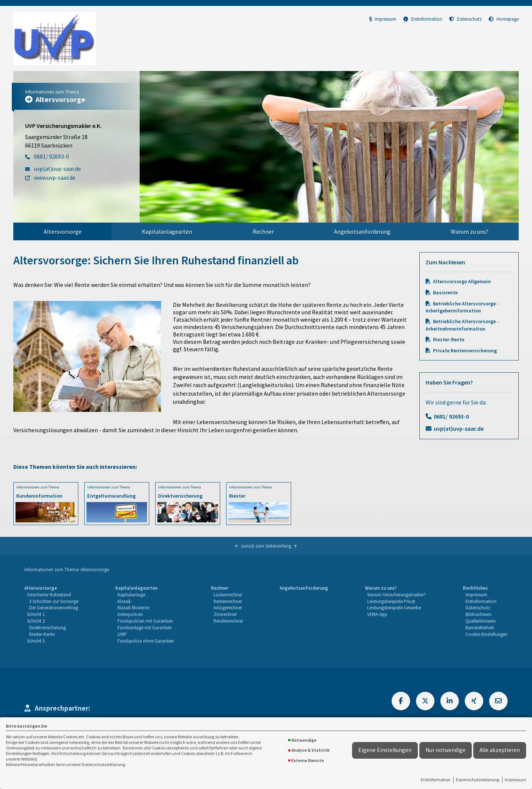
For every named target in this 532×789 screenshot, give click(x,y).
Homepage (504, 19)
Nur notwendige (446, 750)
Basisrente (445, 293)
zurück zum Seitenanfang (266, 546)
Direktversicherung (47, 627)
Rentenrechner (228, 601)
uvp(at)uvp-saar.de (459, 429)
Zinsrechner (225, 614)
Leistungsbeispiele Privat (391, 601)
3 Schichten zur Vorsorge (54, 601)
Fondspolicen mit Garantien (145, 621)
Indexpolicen (130, 614)
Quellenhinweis (480, 621)
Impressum (515, 780)
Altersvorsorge (63, 231)
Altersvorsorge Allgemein (462, 282)
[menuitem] (62, 231)
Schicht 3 (36, 641)
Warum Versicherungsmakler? (397, 595)
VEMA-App (377, 614)
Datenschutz (465, 19)
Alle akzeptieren (500, 750)
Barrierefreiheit (480, 627)
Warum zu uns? (470, 231)
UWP (122, 634)
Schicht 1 (36, 614)
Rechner (263, 231)
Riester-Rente (449, 340)
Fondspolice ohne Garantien (146, 641)
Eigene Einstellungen (385, 750)
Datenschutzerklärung (478, 780)
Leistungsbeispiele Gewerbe (394, 607)
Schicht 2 (36, 621)
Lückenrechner (228, 595)
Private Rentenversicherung (465, 351)
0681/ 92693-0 (451, 416)
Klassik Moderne (133, 607)
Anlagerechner (228, 607)
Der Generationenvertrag (54, 607)
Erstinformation (436, 780)
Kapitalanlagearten (167, 231)
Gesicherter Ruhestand (49, 595)
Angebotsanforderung (362, 231)
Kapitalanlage (131, 595)
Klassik (124, 601)
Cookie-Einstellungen (487, 634)
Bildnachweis (478, 614)
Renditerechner (228, 621)
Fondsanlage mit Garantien (145, 627)
